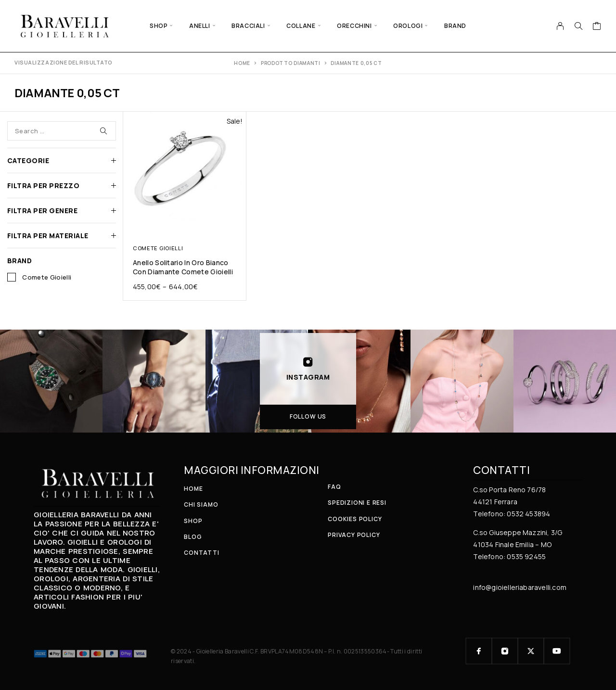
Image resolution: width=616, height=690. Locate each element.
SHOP (159, 26)
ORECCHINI (354, 26)
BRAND (455, 26)
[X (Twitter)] (531, 651)
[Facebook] (479, 651)
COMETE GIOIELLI (158, 248)
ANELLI (200, 26)
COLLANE (301, 26)
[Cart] (597, 27)
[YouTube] (557, 651)
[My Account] (560, 26)
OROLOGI (408, 26)
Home (242, 63)
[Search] (578, 26)
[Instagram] (505, 651)
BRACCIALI (248, 26)
